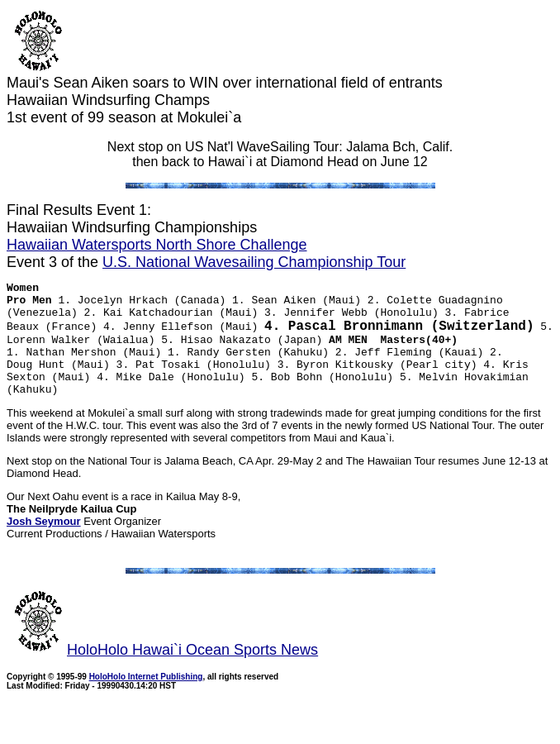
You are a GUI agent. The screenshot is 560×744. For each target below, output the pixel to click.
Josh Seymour (44, 544)
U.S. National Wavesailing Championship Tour (254, 262)
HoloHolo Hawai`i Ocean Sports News (162, 673)
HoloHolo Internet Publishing (146, 700)
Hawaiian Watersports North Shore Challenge (157, 245)
